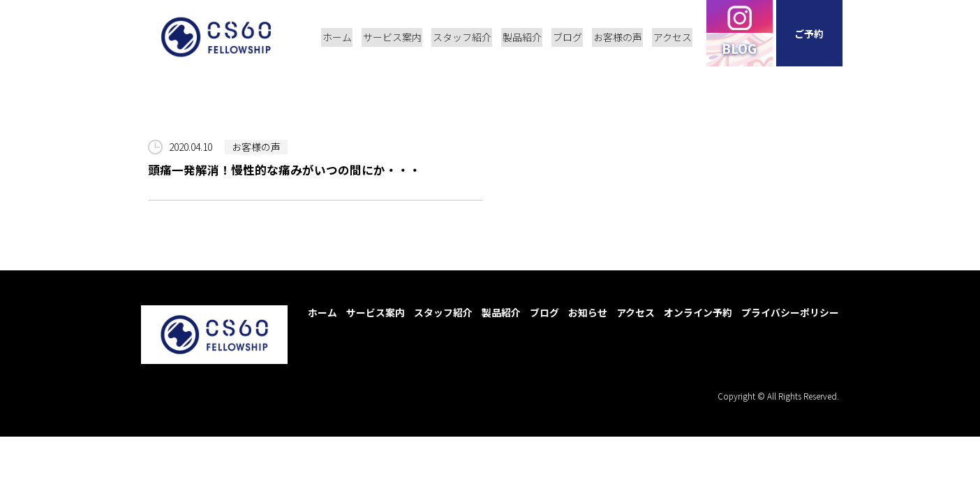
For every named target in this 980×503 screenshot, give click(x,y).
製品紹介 (501, 312)
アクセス (636, 312)
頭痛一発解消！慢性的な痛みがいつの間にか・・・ (284, 170)
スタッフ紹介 (443, 312)
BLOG (741, 51)
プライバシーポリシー (790, 312)
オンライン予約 (698, 312)
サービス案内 (376, 312)
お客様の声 (256, 147)
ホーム (322, 312)
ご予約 (811, 35)
